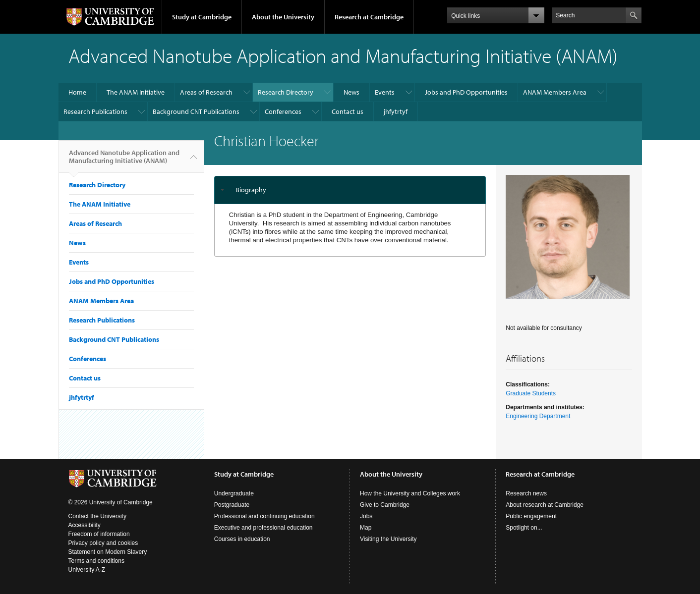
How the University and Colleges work (410, 493)
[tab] (350, 190)
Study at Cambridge (202, 17)
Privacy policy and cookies (103, 543)
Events (385, 92)
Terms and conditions (96, 561)
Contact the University (97, 516)
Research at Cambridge (369, 17)
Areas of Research (206, 92)
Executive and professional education (263, 528)
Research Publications (95, 111)
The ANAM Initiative (136, 92)
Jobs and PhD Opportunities (466, 92)
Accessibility (85, 525)
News (351, 92)
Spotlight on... (524, 528)
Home (77, 92)
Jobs (366, 516)
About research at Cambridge (545, 505)
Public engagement (531, 516)
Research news (526, 493)
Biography (251, 190)
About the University (283, 17)
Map (366, 528)
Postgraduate (232, 505)
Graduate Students (531, 393)
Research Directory (286, 92)
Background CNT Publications (196, 111)
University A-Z (87, 570)
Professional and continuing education (264, 516)
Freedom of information (99, 534)
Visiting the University (388, 539)
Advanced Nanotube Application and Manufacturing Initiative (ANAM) (124, 161)
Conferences (283, 111)
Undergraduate (234, 493)
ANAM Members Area (555, 92)
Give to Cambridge (385, 505)
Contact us (348, 111)
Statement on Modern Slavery (108, 552)
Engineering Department (538, 416)
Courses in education (242, 539)
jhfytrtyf (396, 111)
